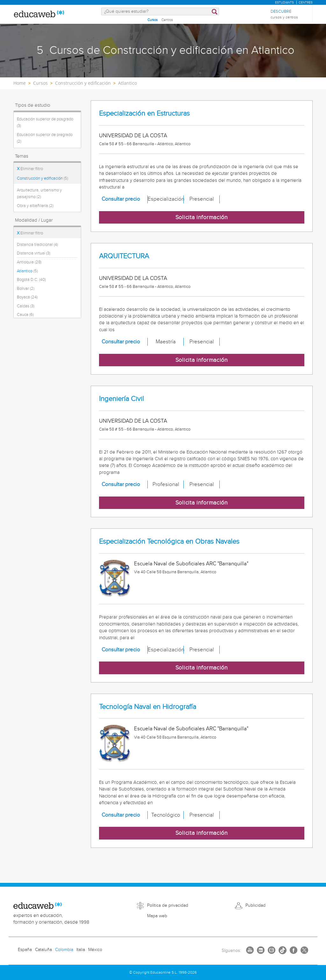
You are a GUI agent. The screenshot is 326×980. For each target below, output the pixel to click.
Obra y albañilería (35, 206)
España (25, 950)
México (95, 950)
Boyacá (27, 297)
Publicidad (255, 905)
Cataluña (43, 950)
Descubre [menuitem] (284, 14)
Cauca (25, 315)
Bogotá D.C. (31, 280)
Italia (81, 950)
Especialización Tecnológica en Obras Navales (169, 542)
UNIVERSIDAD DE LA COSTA (133, 136)
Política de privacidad (168, 905)
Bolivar (26, 289)
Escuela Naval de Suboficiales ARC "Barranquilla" (191, 564)
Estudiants (284, 3)
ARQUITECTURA (124, 256)
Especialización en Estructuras (144, 114)
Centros (167, 20)
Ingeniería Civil (121, 399)
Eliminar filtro (30, 169)
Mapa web (157, 916)
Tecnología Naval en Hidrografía (148, 707)
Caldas (26, 306)
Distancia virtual (34, 253)
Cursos (152, 20)
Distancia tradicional (37, 245)
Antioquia (29, 262)
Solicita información (202, 217)
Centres (306, 3)
